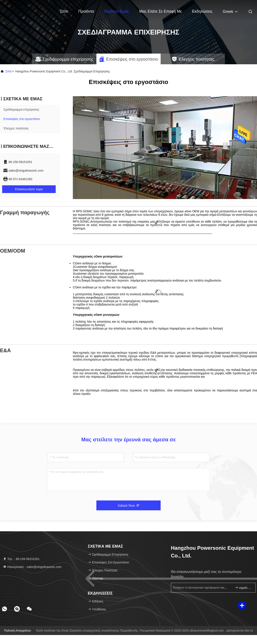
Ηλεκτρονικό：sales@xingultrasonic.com (32, 567)
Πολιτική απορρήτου (17, 631)
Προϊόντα (86, 11)
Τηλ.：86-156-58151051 (21, 559)
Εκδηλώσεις (202, 11)
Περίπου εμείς (117, 11)
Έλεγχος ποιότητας (16, 128)
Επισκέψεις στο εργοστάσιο (22, 119)
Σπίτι (64, 11)
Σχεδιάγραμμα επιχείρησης (21, 109)
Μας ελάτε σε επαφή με (161, 11)
